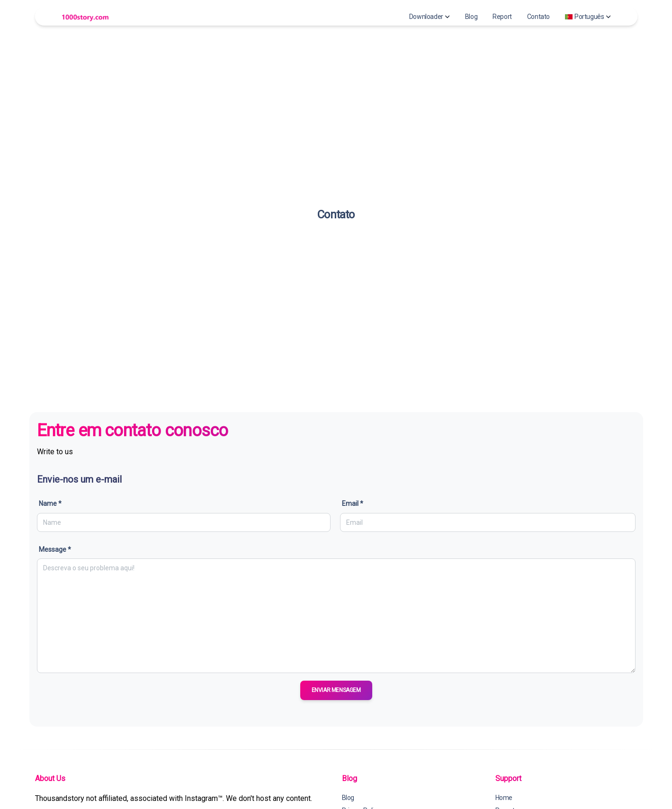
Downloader (430, 17)
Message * (55, 549)
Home (504, 798)
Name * (50, 503)
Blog (471, 17)
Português (588, 17)
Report (502, 17)
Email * (353, 503)
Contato (538, 17)
